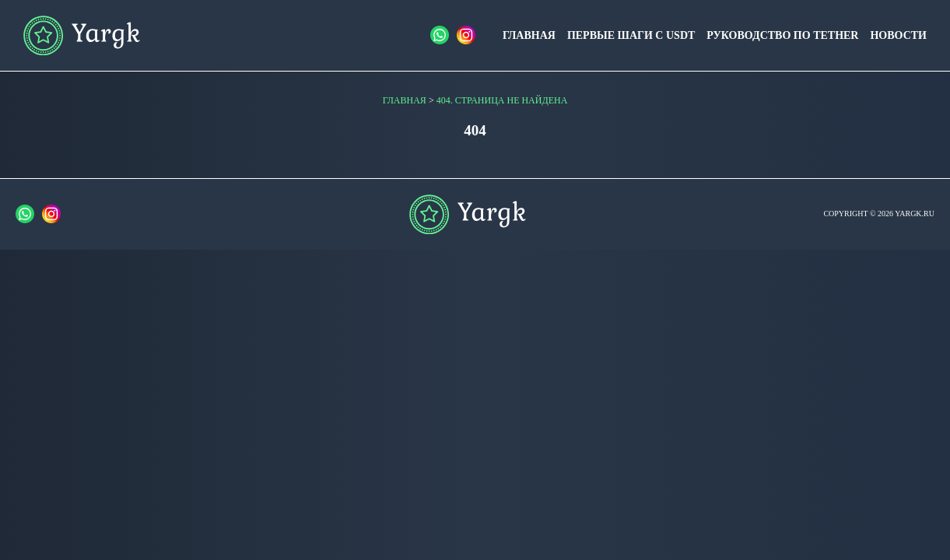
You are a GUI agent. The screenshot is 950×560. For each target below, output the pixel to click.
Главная (529, 35)
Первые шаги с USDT (631, 35)
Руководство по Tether (782, 35)
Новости (898, 35)
